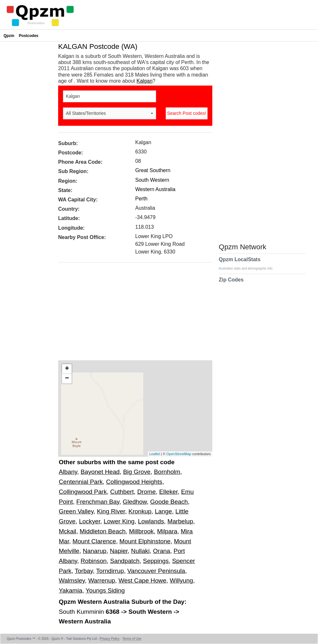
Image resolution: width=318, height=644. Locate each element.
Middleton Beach (103, 531)
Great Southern (153, 170)
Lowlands (151, 521)
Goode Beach (169, 502)
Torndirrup (110, 571)
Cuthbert (122, 492)
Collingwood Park (83, 492)
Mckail (67, 531)
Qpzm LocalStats (249, 263)
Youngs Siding (105, 590)
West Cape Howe (142, 580)
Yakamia (71, 590)
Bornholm (167, 472)
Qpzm (9, 36)
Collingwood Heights (134, 482)
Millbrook (141, 531)
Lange (163, 511)
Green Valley (76, 511)
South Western (152, 180)
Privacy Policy (110, 639)
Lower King (119, 521)
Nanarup (95, 551)
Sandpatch (125, 561)
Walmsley (72, 580)
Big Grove (137, 472)
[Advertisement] (132, 314)
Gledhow (135, 502)
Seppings (156, 561)
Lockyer (90, 521)
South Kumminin (82, 612)
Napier (119, 551)
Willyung (182, 580)
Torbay (84, 571)
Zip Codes (231, 284)
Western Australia (155, 189)
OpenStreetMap (179, 454)
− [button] (67, 379)
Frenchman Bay (98, 502)
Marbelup (180, 521)
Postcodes (29, 36)
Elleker (169, 492)
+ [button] (67, 369)
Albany (68, 472)
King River (111, 511)
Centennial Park (81, 482)
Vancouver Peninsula (156, 571)
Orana (161, 551)
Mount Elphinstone (145, 541)
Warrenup (102, 580)
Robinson (94, 561)
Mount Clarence (94, 541)
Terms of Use (132, 639)
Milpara (167, 531)
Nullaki (140, 551)
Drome (146, 492)
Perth (141, 199)
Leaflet (155, 454)
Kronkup (140, 511)
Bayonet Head (100, 472)
